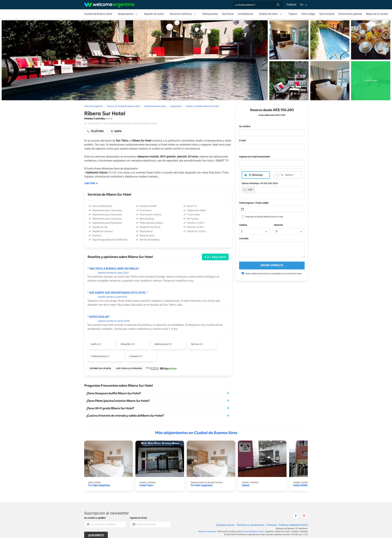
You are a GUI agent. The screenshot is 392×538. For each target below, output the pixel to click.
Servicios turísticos (182, 14)
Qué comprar (329, 14)
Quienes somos (224, 525)
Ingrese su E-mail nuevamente (255, 157)
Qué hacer (229, 14)
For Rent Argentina (99, 485)
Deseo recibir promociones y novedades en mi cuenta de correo (272, 273)
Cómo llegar (310, 14)
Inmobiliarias (247, 14)
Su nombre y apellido (96, 518)
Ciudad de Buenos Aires (98, 14)
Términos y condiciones (250, 525)
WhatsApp (257, 175)
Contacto (271, 525)
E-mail (243, 141)
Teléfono (289, 175)
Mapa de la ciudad (379, 14)
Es (302, 5)
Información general (352, 14)
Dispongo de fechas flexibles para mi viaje (262, 217)
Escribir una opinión (100, 369)
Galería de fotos (270, 14)
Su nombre (245, 126)
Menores (279, 225)
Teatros (294, 14)
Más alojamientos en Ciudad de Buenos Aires (196, 433)
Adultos (243, 225)
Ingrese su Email (139, 518)
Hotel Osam (146, 485)
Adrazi (246, 485)
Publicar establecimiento (293, 525)
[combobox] (248, 190)
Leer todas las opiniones (130, 369)
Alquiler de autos (154, 14)
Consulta (244, 239)
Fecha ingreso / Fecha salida (254, 203)
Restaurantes (211, 14)
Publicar (291, 5)
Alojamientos (126, 14)
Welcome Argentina (208, 532)
